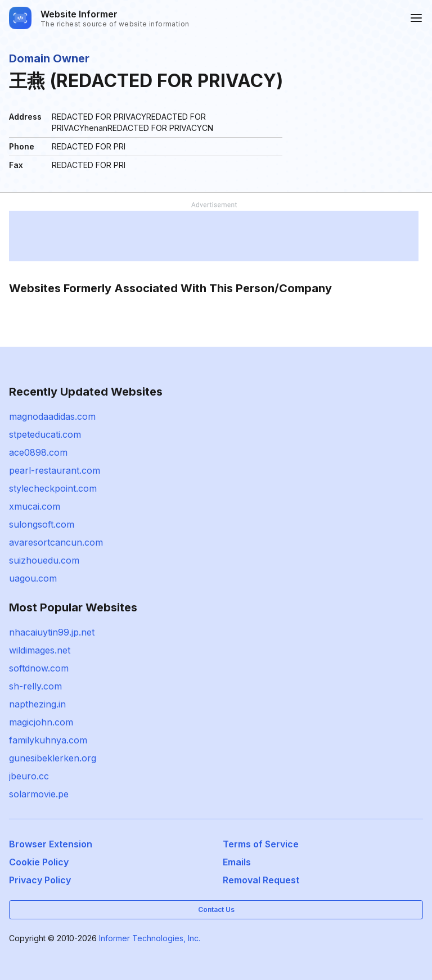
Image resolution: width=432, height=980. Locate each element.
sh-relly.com (35, 686)
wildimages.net (40, 650)
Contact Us (216, 909)
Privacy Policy (40, 880)
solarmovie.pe (39, 794)
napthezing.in (37, 704)
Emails (237, 862)
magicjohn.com (41, 722)
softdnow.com (39, 668)
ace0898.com (38, 452)
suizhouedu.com (44, 560)
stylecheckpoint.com (53, 488)
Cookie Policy (39, 862)
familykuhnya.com (48, 740)
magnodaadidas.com (52, 416)
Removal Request (261, 880)
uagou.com (33, 578)
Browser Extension (51, 844)
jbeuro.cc (29, 776)
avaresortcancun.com (56, 542)
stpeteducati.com (45, 434)
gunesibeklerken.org (53, 758)
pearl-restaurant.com (55, 470)
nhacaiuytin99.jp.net (52, 632)
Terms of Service (261, 844)
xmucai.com (35, 506)
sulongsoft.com (42, 524)
